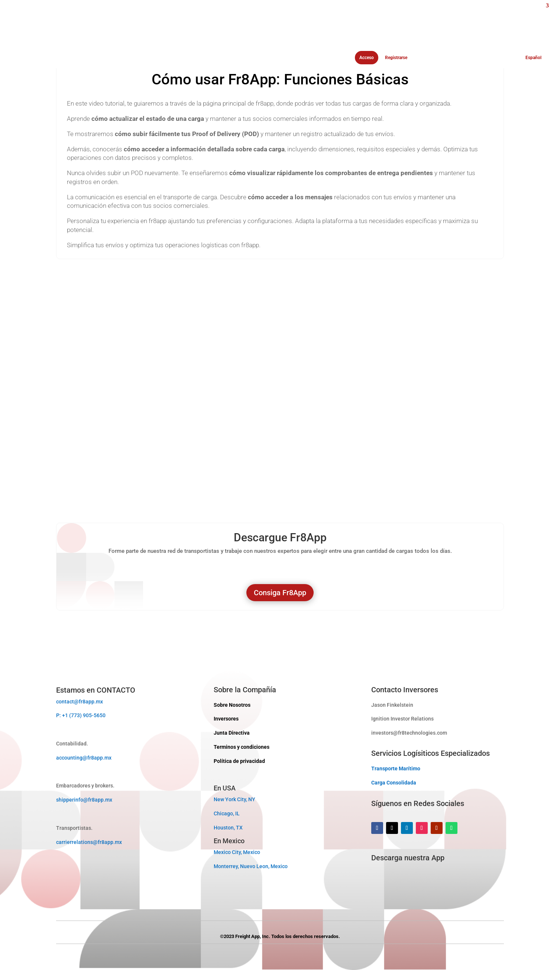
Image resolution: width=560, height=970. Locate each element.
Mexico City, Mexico (237, 852)
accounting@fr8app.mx (84, 758)
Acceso (367, 58)
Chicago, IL (227, 813)
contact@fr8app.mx (80, 702)
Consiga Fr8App (280, 593)
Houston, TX (228, 828)
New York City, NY (234, 799)
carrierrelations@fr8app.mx (89, 842)
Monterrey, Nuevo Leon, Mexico (251, 866)
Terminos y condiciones (242, 747)
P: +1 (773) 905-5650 (81, 715)
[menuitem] (481, 33)
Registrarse (396, 58)
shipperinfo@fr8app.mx (84, 800)
